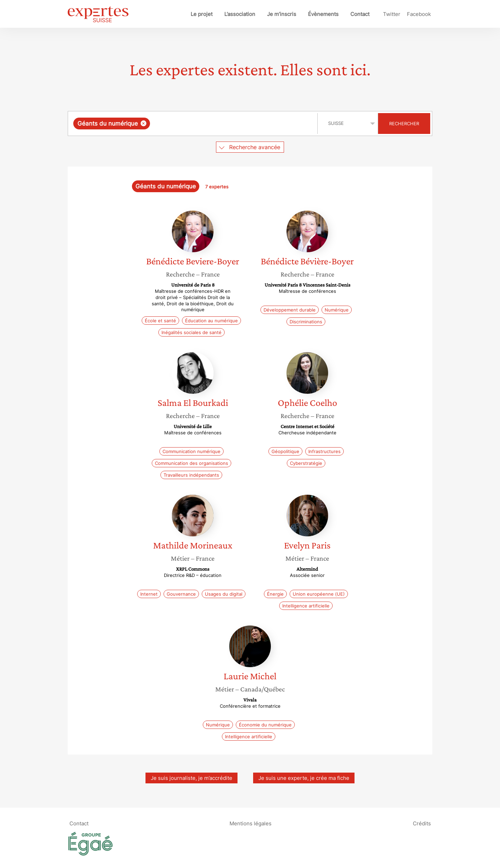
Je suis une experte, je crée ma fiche (304, 778)
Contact (360, 14)
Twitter (392, 14)
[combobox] (194, 124)
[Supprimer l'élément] (144, 123)
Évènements (323, 14)
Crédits (422, 823)
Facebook (419, 14)
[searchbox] (223, 124)
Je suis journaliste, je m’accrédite (191, 778)
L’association (240, 14)
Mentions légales (251, 823)
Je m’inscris (282, 14)
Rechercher (404, 124)
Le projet (202, 14)
